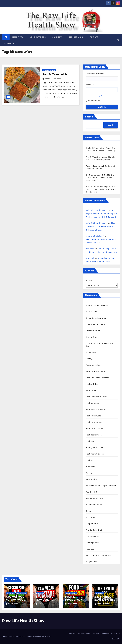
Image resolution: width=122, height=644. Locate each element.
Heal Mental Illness (95, 454)
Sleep (88, 511)
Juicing (89, 473)
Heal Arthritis (92, 384)
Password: (90, 85)
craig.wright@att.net (95, 236)
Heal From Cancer (94, 422)
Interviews (91, 467)
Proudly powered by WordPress (14, 636)
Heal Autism (91, 390)
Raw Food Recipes (49, 70)
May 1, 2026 (72, 604)
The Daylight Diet (94, 530)
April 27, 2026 (103, 604)
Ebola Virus (91, 352)
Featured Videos (93, 365)
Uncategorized (92, 543)
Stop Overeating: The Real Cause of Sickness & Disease (100, 226)
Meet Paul (18, 37)
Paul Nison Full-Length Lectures (101, 486)
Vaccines (90, 549)
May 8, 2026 (13, 604)
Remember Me (93, 101)
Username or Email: (95, 74)
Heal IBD (90, 441)
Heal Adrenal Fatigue (95, 371)
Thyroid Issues (93, 536)
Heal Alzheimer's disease (97, 378)
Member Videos (38, 37)
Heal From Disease (95, 428)
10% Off (94, 37)
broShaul (90, 249)
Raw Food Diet (93, 492)
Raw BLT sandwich (55, 74)
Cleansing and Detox (95, 324)
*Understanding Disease (97, 305)
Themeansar (46, 636)
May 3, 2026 (43, 604)
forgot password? (104, 96)
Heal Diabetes (92, 403)
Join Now (58, 37)
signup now (90, 96)
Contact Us (11, 43)
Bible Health (91, 312)
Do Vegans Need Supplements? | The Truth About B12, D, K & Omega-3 (101, 214)
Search (89, 117)
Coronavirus (91, 337)
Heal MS (90, 460)
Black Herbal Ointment (97, 318)
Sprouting (90, 517)
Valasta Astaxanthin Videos (99, 555)
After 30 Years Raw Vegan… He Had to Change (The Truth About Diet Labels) (101, 189)
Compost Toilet (93, 331)
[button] (118, 40)
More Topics (91, 479)
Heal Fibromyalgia (94, 416)
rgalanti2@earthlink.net (97, 210)
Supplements (92, 524)
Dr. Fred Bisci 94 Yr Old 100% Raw (99, 345)
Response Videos (94, 505)
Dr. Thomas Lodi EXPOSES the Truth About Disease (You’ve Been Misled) (100, 178)
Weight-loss (91, 562)
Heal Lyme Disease (95, 447)
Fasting (89, 359)
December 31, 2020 (53, 79)
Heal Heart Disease (95, 435)
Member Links (77, 37)
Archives (90, 280)
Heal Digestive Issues (96, 409)
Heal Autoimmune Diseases (99, 397)
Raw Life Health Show (13, 20)
